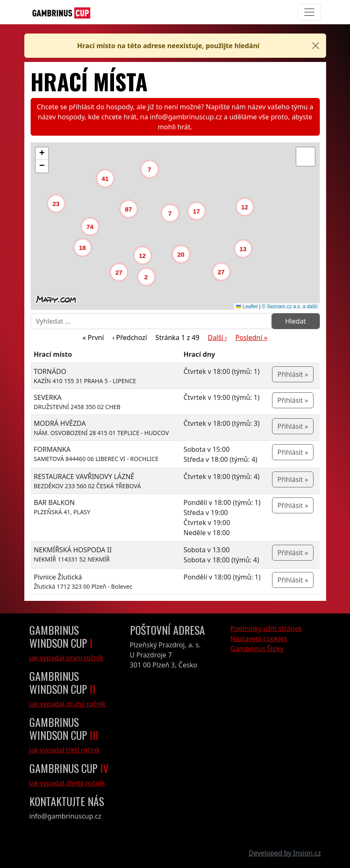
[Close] (316, 46)
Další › (218, 337)
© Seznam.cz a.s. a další (290, 307)
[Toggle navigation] (309, 12)
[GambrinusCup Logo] (61, 12)
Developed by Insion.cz (285, 853)
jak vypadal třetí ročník (65, 750)
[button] (148, 279)
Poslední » (251, 337)
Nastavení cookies (259, 639)
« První (93, 337)
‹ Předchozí (130, 337)
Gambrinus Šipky (257, 649)
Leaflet (247, 307)
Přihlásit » (293, 374)
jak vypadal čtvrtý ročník (67, 783)
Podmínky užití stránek (266, 628)
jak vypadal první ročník (66, 658)
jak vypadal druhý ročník (68, 704)
